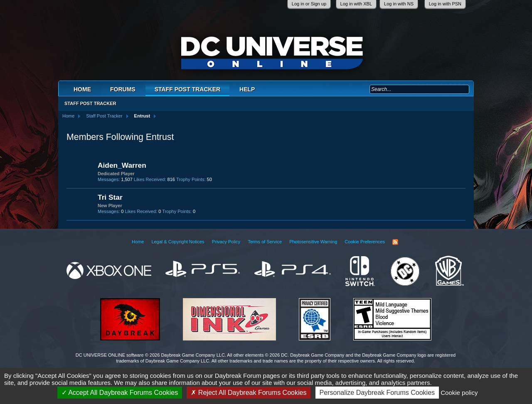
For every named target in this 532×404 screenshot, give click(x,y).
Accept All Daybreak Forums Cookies (120, 393)
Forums (123, 89)
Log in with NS (399, 4)
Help (247, 89)
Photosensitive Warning (313, 242)
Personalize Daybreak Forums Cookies (377, 393)
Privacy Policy (226, 242)
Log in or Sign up (309, 4)
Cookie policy (459, 393)
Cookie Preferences (365, 242)
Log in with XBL (356, 4)
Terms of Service (265, 242)
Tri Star (110, 197)
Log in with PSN (445, 4)
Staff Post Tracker (187, 89)
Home (82, 89)
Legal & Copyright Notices (178, 242)
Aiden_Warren (122, 165)
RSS (395, 242)
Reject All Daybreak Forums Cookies (249, 393)
